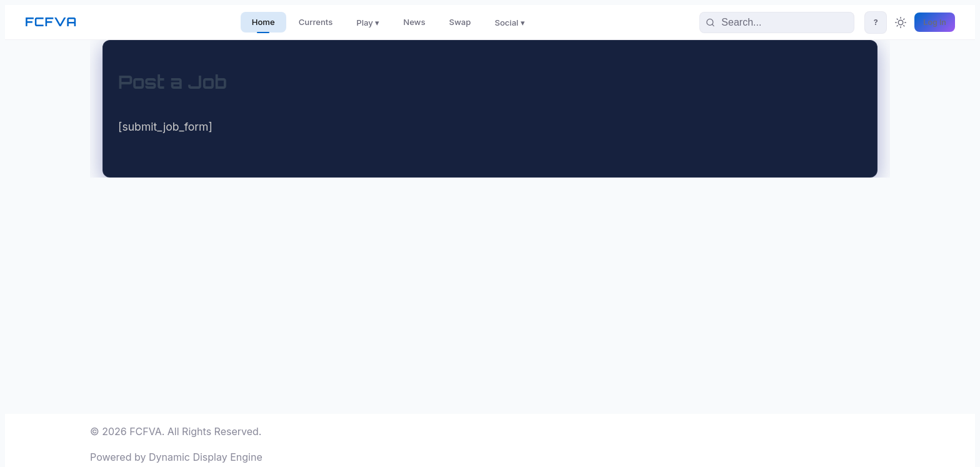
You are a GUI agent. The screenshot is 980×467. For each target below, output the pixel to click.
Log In (935, 22)
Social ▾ (510, 23)
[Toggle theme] (901, 23)
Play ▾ (368, 23)
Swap (460, 22)
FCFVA (51, 22)
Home (263, 22)
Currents (316, 22)
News (414, 22)
